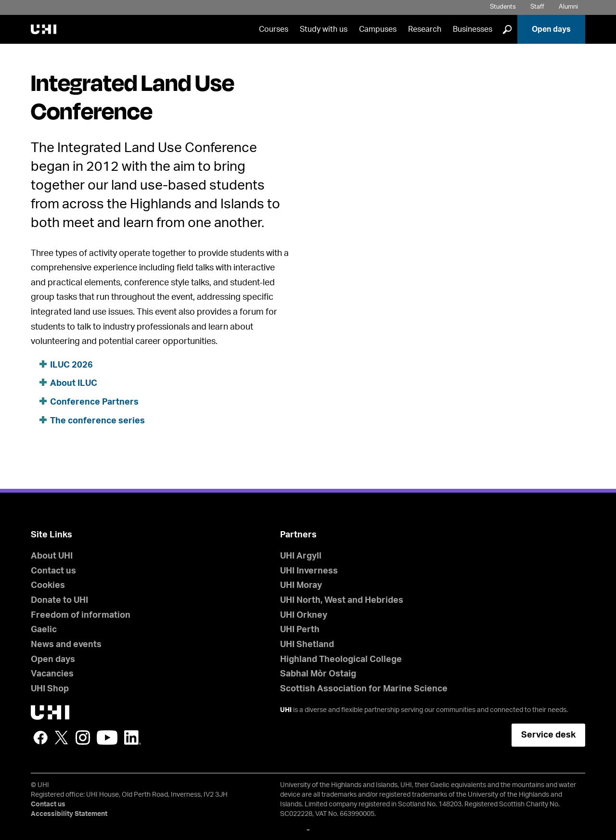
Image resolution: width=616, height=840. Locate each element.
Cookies (48, 585)
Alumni (568, 7)
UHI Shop (50, 689)
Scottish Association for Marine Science (364, 689)
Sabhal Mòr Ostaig (318, 674)
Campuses (378, 29)
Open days (551, 29)
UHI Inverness (309, 571)
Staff (537, 7)
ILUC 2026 (71, 365)
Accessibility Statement (69, 814)
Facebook (40, 738)
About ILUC (74, 383)
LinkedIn (133, 738)
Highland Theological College (341, 660)
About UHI (52, 556)
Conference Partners (94, 402)
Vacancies (52, 674)
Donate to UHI (59, 600)
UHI (286, 710)
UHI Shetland (307, 645)
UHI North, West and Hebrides (342, 600)
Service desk (548, 735)
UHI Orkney (304, 615)
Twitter (62, 738)
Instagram (83, 738)
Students (503, 7)
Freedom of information (81, 615)
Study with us (324, 29)
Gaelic (44, 630)
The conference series (97, 421)
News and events (66, 645)
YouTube (107, 738)
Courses (274, 29)
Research (425, 29)
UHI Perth (300, 630)
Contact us (53, 571)
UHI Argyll (301, 556)
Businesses (473, 29)
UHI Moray (301, 585)
